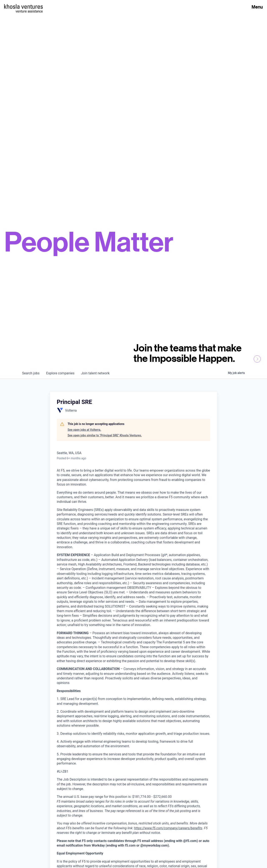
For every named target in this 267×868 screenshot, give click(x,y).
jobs (31, 373)
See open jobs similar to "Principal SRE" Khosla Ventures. (105, 435)
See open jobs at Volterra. (84, 430)
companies (60, 373)
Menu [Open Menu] (257, 7)
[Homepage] (23, 6)
